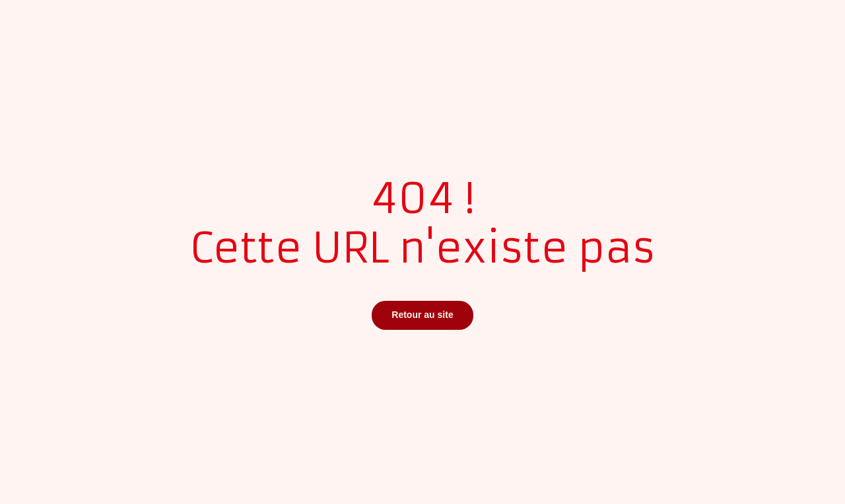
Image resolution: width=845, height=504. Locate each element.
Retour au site (422, 315)
